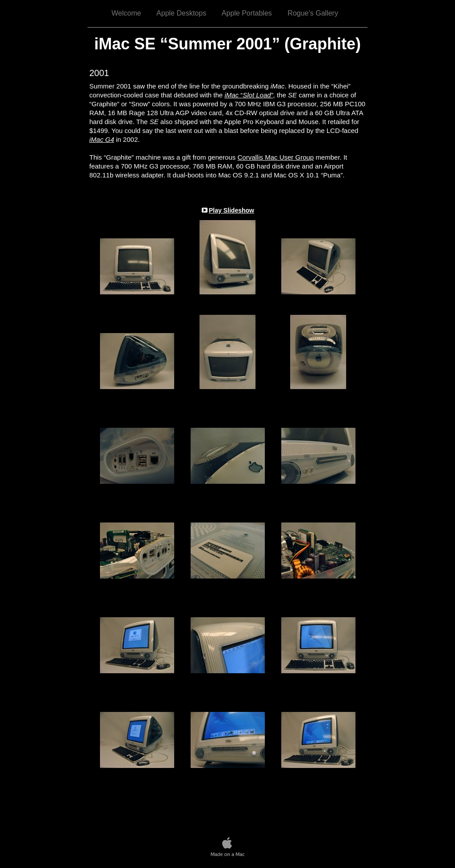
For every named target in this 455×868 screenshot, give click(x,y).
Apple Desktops (181, 13)
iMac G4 (102, 139)
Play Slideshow (231, 210)
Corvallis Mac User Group (275, 157)
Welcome (126, 13)
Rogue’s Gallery (313, 13)
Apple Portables (247, 13)
